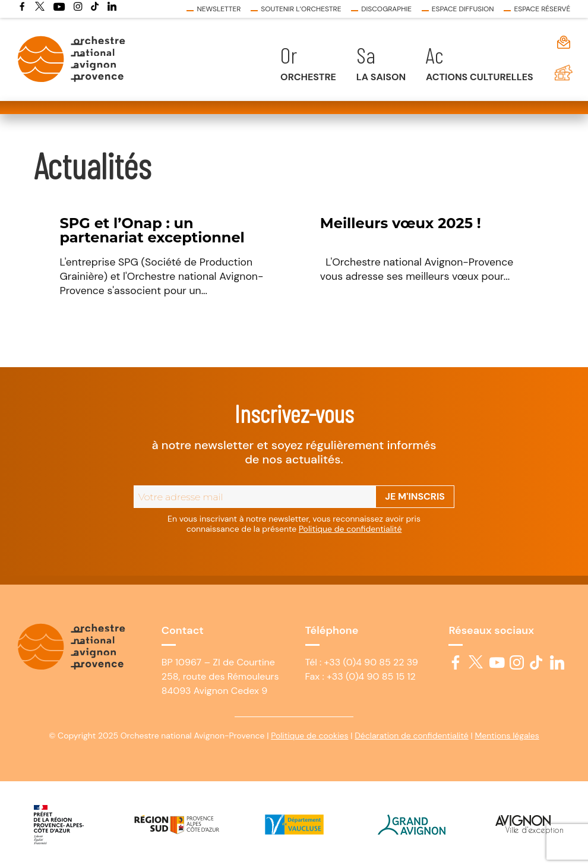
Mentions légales (507, 736)
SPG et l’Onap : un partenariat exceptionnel (152, 230)
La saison (381, 77)
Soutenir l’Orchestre (301, 9)
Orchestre (308, 77)
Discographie (386, 9)
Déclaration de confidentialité (411, 736)
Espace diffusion (463, 9)
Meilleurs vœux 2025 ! (401, 223)
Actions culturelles (480, 77)
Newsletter (219, 9)
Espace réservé (542, 9)
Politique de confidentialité (350, 529)
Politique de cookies (309, 736)
